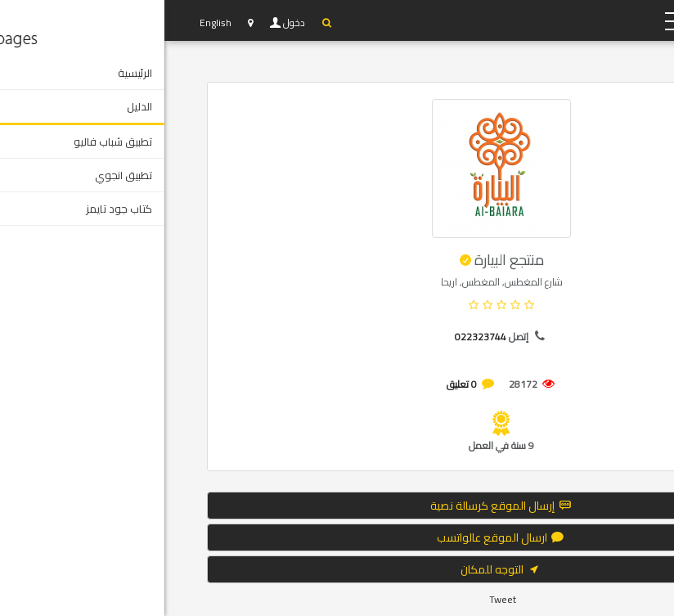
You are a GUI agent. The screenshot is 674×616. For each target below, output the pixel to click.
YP (558, 20)
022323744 (316, 337)
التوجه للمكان (337, 569)
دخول (131, 23)
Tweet (338, 599)
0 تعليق (297, 384)
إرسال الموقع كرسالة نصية (337, 506)
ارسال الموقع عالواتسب (337, 537)
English (51, 22)
